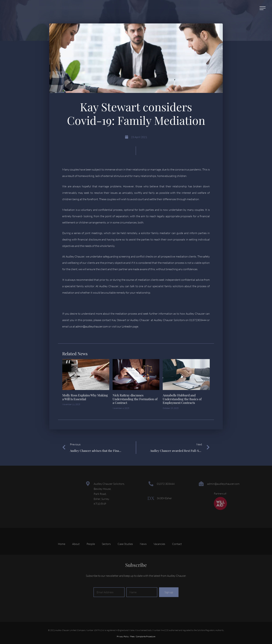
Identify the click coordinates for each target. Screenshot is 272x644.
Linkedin (127, 326)
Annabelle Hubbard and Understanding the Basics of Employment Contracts (182, 399)
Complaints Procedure (146, 636)
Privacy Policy (123, 636)
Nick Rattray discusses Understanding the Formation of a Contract (135, 399)
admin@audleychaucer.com (92, 326)
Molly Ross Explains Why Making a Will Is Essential (85, 397)
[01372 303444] (151, 484)
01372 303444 (166, 484)
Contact (177, 552)
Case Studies (125, 552)
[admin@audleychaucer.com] (201, 484)
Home (62, 552)
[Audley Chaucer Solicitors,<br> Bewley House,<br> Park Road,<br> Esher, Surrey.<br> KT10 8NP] (88, 484)
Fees (132, 636)
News (143, 552)
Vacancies (159, 552)
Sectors (106, 552)
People (91, 552)
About (76, 552)
